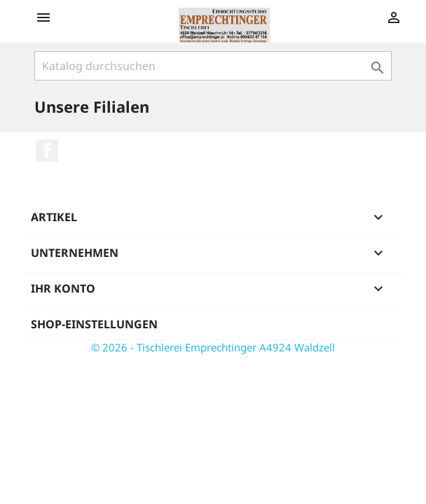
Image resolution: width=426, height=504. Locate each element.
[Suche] (213, 66)
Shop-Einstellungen (94, 324)
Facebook (47, 150)
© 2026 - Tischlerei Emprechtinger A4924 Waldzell (213, 347)
